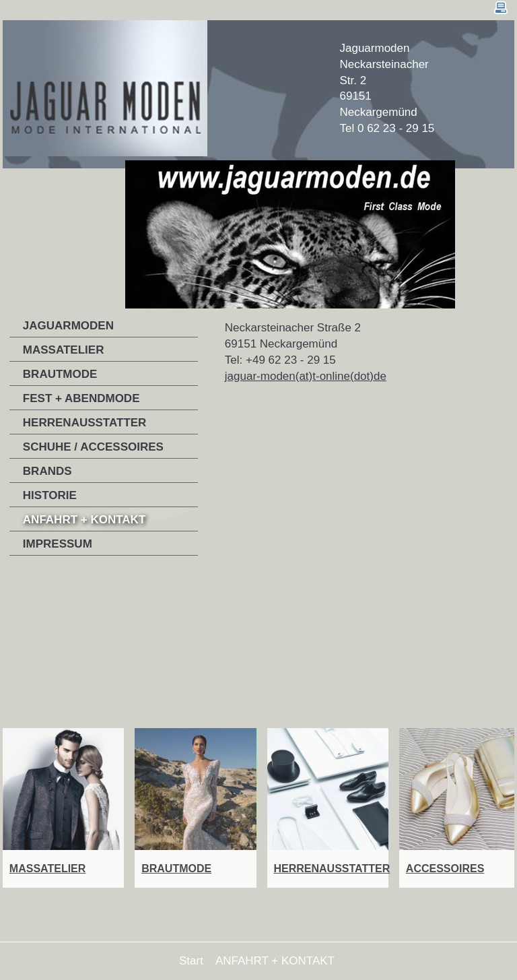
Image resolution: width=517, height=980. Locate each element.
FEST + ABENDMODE (81, 398)
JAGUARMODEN (68, 326)
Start (191, 961)
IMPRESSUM (58, 544)
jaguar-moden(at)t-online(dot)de (306, 376)
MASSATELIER (64, 350)
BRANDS (47, 471)
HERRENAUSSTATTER (85, 423)
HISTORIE (50, 495)
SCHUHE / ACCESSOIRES (93, 447)
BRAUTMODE (60, 374)
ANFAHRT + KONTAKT (84, 520)
